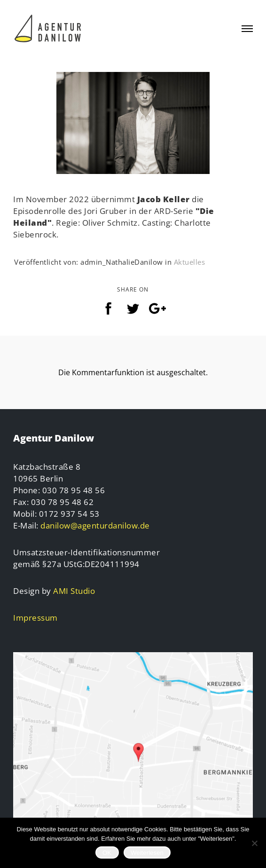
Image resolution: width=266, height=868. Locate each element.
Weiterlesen (147, 853)
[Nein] (254, 843)
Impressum (35, 618)
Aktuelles (190, 262)
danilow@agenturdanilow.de (95, 525)
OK (107, 853)
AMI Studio (74, 591)
